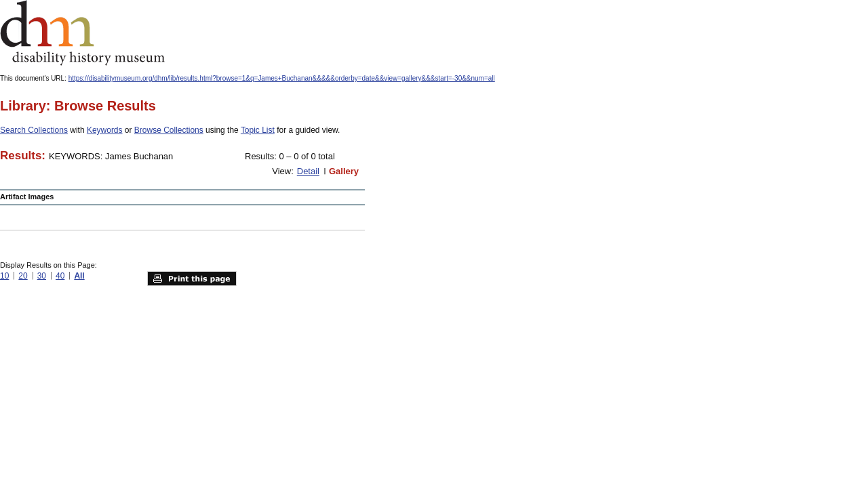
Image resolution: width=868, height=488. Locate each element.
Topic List (258, 130)
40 (60, 276)
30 (42, 276)
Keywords (105, 130)
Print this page (192, 279)
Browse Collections (169, 130)
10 (4, 276)
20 (23, 276)
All (79, 276)
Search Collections (34, 130)
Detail (308, 171)
